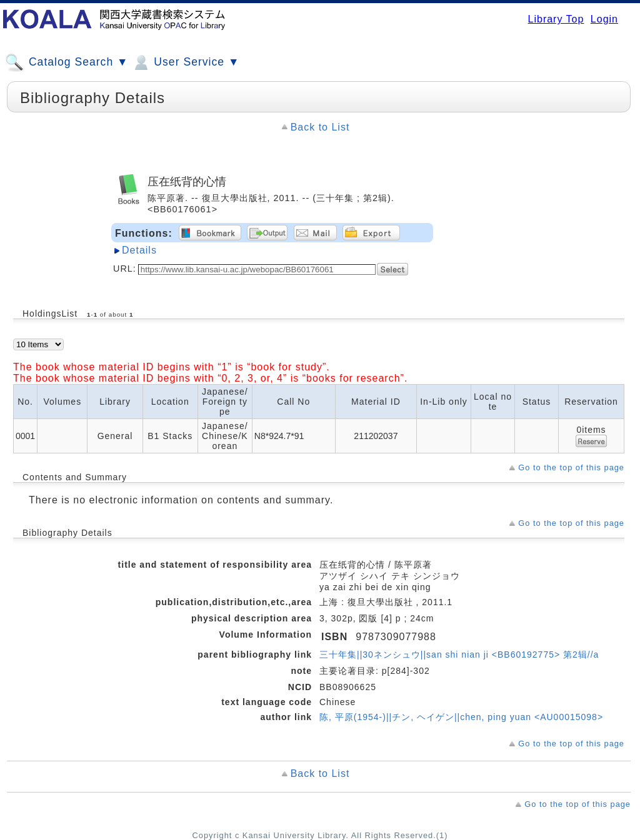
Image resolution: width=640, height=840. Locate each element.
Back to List (320, 127)
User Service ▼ (185, 62)
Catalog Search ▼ (67, 62)
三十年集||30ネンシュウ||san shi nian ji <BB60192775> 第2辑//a (459, 655)
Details (139, 250)
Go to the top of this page (571, 467)
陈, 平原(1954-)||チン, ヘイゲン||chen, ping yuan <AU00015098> (461, 717)
